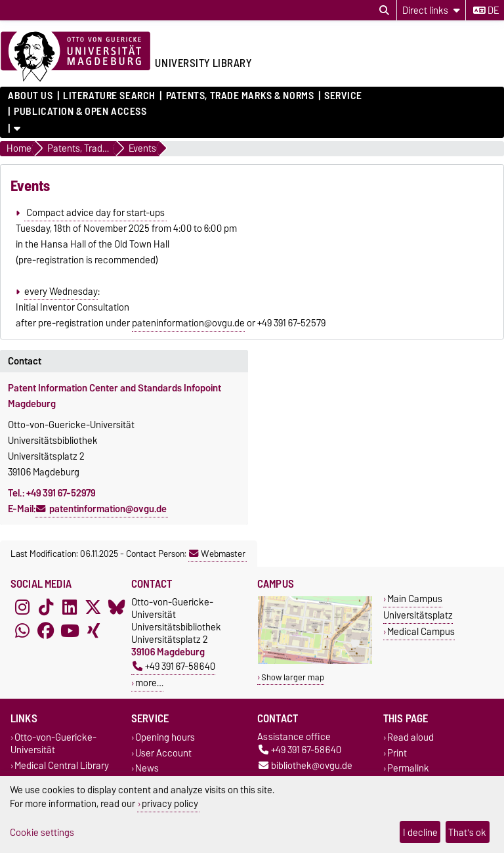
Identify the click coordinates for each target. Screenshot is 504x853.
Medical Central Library (62, 765)
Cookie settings (42, 832)
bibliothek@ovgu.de (305, 765)
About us (30, 96)
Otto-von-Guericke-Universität (53, 744)
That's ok (467, 832)
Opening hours (165, 738)
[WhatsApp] (22, 631)
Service (343, 96)
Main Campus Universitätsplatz (418, 607)
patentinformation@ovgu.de (108, 509)
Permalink (408, 768)
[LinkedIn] (70, 607)
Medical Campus (421, 631)
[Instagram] (22, 607)
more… (149, 683)
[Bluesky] (117, 607)
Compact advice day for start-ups (95, 213)
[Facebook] (46, 631)
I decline (420, 832)
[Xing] (93, 631)
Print (397, 753)
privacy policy (170, 803)
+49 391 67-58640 (174, 666)
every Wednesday (61, 292)
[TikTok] (46, 607)
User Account (163, 753)
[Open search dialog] (384, 11)
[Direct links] (431, 10)
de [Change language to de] (486, 11)
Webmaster (217, 554)
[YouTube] (70, 631)
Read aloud (410, 738)
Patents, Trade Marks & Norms (240, 96)
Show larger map (293, 677)
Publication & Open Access (80, 112)
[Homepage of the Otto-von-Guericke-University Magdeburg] (75, 57)
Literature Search (109, 96)
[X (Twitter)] (93, 607)
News (147, 768)
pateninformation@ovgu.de (188, 323)
